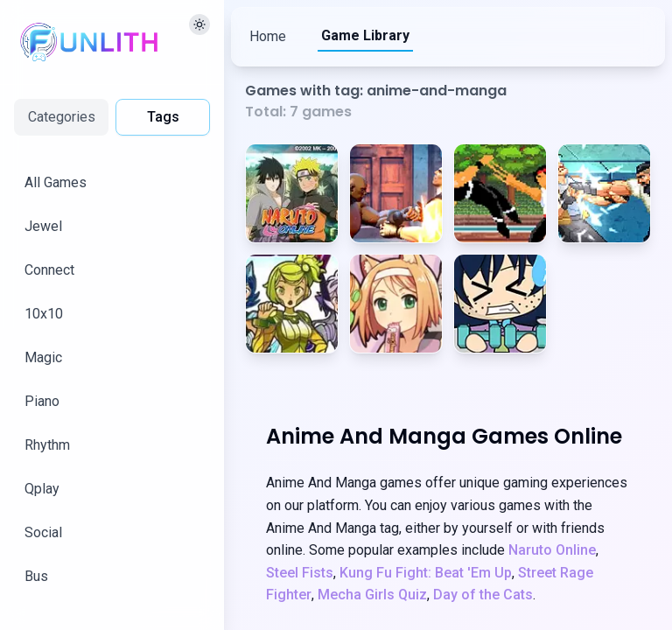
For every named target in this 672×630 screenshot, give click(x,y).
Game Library (365, 35)
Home (268, 36)
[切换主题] (199, 24)
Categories (62, 117)
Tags (163, 117)
